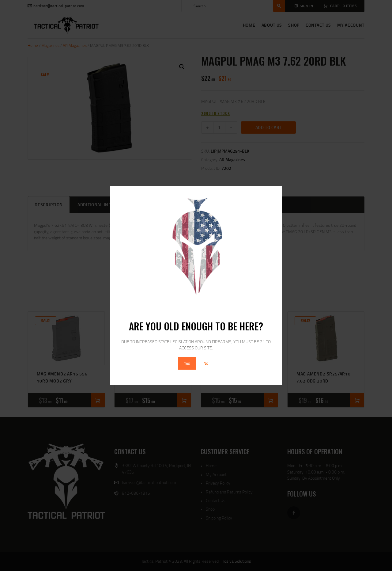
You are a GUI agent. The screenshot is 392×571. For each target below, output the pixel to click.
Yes (187, 363)
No (206, 363)
